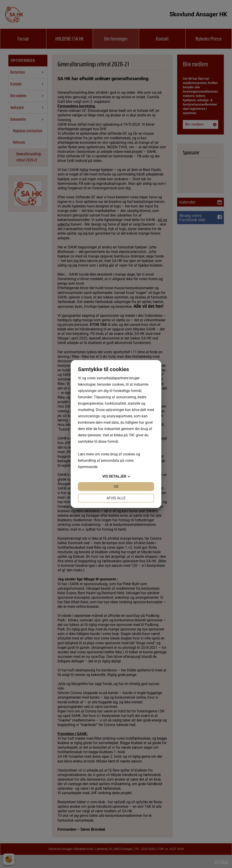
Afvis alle (116, 498)
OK (116, 487)
